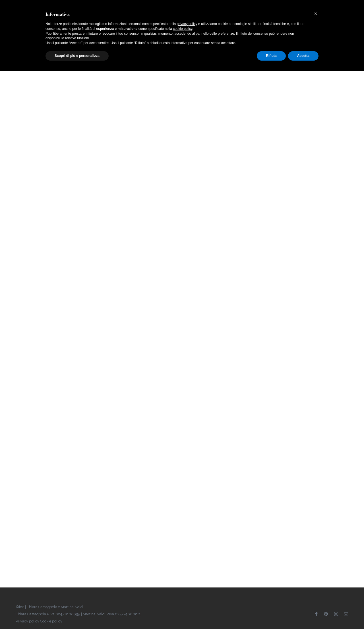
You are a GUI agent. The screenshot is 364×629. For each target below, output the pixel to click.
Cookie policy (51, 621)
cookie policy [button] (183, 29)
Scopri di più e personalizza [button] (77, 56)
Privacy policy (27, 621)
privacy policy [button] (187, 24)
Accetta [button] (303, 56)
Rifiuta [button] (271, 56)
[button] (316, 14)
